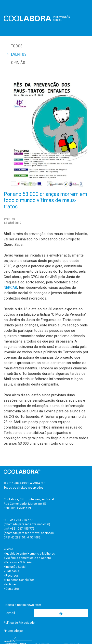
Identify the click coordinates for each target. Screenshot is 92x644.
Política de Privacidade (19, 623)
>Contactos (12, 589)
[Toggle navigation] (82, 18)
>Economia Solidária (18, 562)
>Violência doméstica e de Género (27, 558)
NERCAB (10, 288)
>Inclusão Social (15, 567)
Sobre (9, 549)
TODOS (17, 46)
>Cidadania (11, 571)
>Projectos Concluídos (19, 580)
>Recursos (11, 576)
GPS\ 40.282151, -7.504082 (22, 537)
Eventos (19, 54)
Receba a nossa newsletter (22, 605)
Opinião (18, 63)
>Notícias (10, 584)
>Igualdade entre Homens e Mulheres (29, 554)
